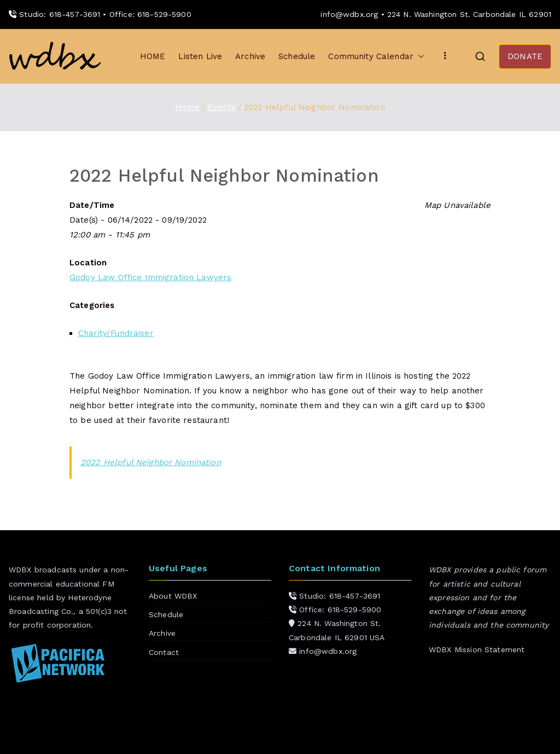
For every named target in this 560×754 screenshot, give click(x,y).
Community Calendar (376, 57)
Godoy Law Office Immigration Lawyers (150, 277)
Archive (250, 56)
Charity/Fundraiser (116, 333)
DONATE (525, 56)
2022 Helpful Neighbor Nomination (151, 462)
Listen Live (200, 56)
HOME (153, 56)
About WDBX (173, 596)
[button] (419, 57)
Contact (164, 652)
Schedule (297, 56)
